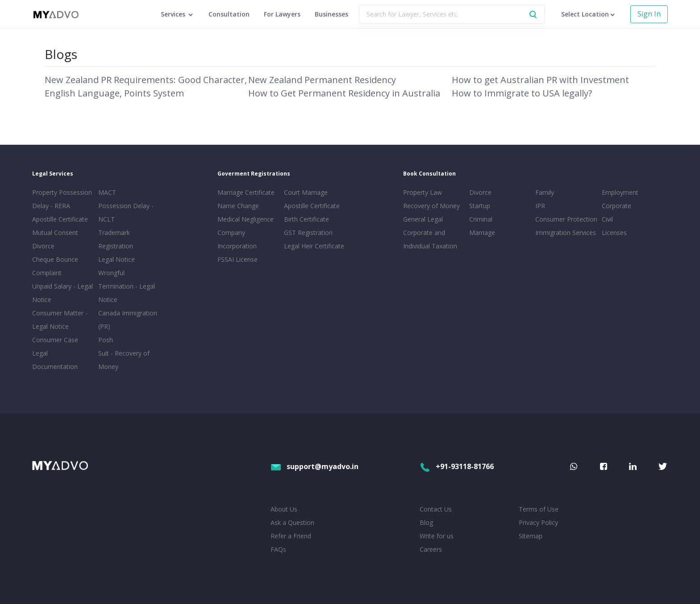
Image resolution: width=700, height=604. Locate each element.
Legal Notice (117, 259)
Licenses (614, 233)
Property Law (423, 192)
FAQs (278, 549)
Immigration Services (566, 233)
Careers (431, 549)
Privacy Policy (538, 522)
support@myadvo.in (315, 466)
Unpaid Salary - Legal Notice (62, 293)
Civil (607, 219)
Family (545, 192)
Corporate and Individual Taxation (430, 239)
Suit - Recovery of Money (124, 360)
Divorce (480, 192)
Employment (620, 192)
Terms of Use (539, 509)
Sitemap (531, 536)
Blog (426, 522)
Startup (480, 206)
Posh (106, 340)
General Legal (423, 219)
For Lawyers (282, 14)
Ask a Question (292, 522)
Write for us (437, 536)
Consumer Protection (566, 219)
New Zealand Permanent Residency (322, 80)
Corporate (617, 206)
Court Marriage (306, 192)
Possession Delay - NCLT (126, 212)
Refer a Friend (291, 536)
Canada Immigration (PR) (128, 320)
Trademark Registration (116, 239)
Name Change (238, 206)
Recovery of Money (431, 206)
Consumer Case (55, 340)
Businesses (331, 14)
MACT (107, 192)
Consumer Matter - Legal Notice (60, 320)
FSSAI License (237, 259)
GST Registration (308, 233)
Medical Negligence (246, 219)
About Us (284, 509)
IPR (540, 206)
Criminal (481, 219)
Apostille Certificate (60, 219)
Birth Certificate (306, 219)
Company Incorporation (237, 239)
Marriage (482, 233)
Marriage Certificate (246, 192)
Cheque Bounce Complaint (55, 266)
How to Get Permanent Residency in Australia (344, 93)
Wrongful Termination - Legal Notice (127, 286)
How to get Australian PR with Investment (540, 80)
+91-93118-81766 (457, 466)
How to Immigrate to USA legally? (522, 93)
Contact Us (436, 509)
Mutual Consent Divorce (55, 239)
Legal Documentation (55, 360)
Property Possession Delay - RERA (62, 199)
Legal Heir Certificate (314, 246)
